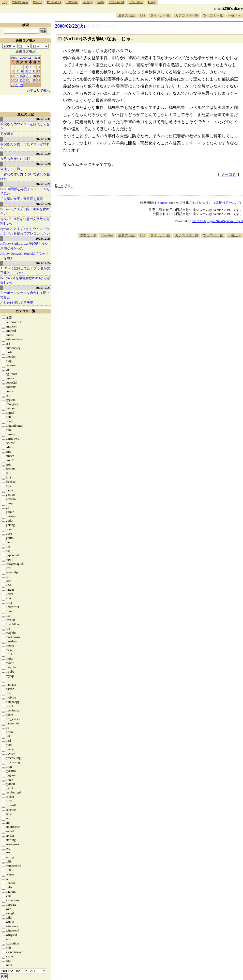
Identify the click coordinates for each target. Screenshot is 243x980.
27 (13, 85)
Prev (14, 57)
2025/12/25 (43, 238)
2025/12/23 (43, 288)
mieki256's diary (229, 9)
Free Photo (136, 2)
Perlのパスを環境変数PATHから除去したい (25, 280)
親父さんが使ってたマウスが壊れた (25, 146)
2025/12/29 (43, 154)
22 (21, 80)
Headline (107, 235)
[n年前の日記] (101, 26)
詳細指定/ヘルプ (228, 203)
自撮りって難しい (13, 169)
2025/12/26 (43, 204)
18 (34, 76)
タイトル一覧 (160, 15)
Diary (152, 2)
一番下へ (234, 15)
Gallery (88, 2)
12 (39, 71)
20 (13, 80)
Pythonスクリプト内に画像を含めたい (25, 211)
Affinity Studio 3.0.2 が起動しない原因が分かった (24, 246)
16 (26, 76)
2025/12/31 (43, 119)
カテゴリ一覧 (25, 311)
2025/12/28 (43, 164)
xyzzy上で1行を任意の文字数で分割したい (25, 221)
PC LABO (54, 2)
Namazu (163, 203)
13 (13, 76)
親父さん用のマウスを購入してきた (25, 126)
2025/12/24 (43, 263)
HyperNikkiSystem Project (225, 221)
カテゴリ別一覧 (187, 15)
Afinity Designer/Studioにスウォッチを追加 (24, 256)
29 (21, 85)
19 (39, 76)
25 (34, 80)
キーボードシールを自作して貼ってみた (25, 295)
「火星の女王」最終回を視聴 (22, 199)
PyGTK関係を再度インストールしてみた (25, 191)
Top (5, 2)
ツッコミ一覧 (213, 15)
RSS (142, 15)
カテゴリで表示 (38, 90)
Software (72, 2)
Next (37, 57)
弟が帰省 (7, 134)
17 (30, 76)
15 (21, 76)
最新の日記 (126, 15)
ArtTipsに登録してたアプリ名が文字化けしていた (25, 270)
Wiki (101, 2)
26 (39, 80)
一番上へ (234, 235)
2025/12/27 (43, 184)
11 (34, 71)
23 (26, 80)
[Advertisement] (173, 277)
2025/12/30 (43, 139)
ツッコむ (229, 175)
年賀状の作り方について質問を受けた (25, 177)
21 (17, 80)
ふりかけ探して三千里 (17, 303)
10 (30, 71)
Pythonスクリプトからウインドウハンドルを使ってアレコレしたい (25, 231)
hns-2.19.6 (199, 221)
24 (30, 80)
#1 (60, 39)
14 (17, 76)
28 (17, 85)
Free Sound (116, 2)
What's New (20, 2)
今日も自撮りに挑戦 (15, 159)
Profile (37, 2)
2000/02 (26, 57)
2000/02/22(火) (70, 26)
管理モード (88, 235)
